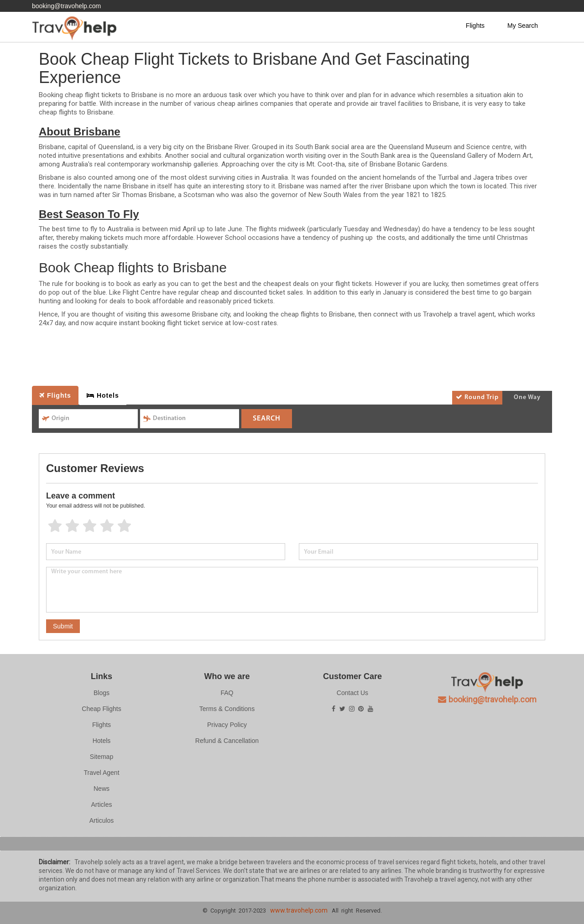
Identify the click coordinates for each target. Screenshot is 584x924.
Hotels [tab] (103, 395)
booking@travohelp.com (66, 6)
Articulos (102, 820)
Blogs (102, 693)
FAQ (227, 693)
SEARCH (267, 419)
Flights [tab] (55, 395)
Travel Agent (101, 773)
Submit (63, 626)
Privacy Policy (227, 725)
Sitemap (102, 757)
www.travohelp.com (299, 910)
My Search (523, 26)
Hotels (102, 741)
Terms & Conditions (227, 709)
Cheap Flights (101, 709)
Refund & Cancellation (227, 741)
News (102, 789)
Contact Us (352, 693)
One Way (527, 397)
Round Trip (477, 397)
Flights (475, 26)
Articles (102, 805)
